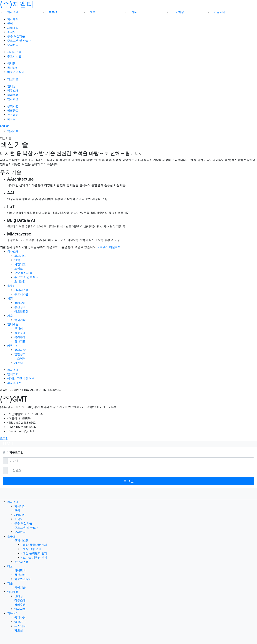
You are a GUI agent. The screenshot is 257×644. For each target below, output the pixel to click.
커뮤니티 (220, 12)
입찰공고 (13, 111)
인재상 (11, 86)
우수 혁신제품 (16, 36)
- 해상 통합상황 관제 (34, 545)
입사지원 (13, 99)
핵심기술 (13, 79)
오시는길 (13, 45)
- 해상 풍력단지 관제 (34, 553)
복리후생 (13, 95)
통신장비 (13, 68)
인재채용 (178, 12)
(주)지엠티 (17, 4)
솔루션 (53, 12)
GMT (8, 444)
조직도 (11, 32)
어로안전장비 (16, 72)
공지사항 (13, 106)
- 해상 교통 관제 (31, 549)
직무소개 (13, 91)
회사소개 (13, 12)
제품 (93, 12)
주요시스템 (14, 56)
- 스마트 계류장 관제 (34, 558)
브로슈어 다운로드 (109, 247)
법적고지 (13, 374)
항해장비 (13, 63)
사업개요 (13, 28)
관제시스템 (14, 52)
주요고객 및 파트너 (19, 41)
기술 (134, 12)
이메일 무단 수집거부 (21, 378)
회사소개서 (14, 383)
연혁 (10, 23)
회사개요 (13, 19)
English (5, 126)
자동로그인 (16, 452)
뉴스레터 (13, 115)
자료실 (11, 119)
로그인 (4, 438)
